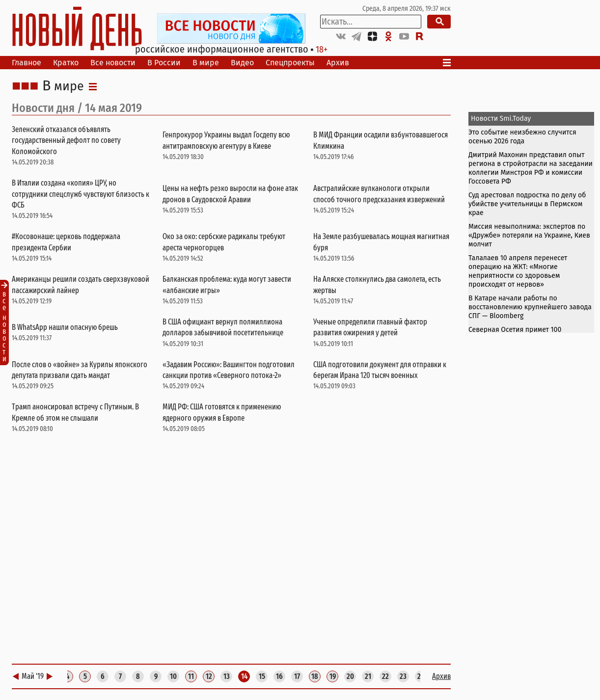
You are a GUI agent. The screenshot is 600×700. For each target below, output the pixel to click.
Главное (27, 63)
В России (164, 63)
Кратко (66, 63)
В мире (206, 63)
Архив (338, 63)
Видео (242, 63)
